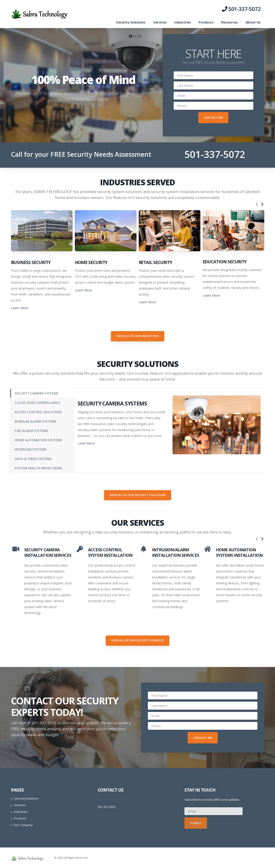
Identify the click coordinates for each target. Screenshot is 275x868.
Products (206, 22)
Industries (183, 22)
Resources (229, 22)
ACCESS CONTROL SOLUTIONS (38, 412)
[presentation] (257, 204)
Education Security (225, 262)
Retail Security (155, 262)
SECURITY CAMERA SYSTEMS (37, 393)
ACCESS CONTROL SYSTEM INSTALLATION (110, 552)
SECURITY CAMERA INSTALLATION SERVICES (48, 552)
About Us (253, 22)
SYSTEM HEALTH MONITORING (38, 468)
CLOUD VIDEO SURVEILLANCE (37, 403)
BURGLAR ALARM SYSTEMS (35, 421)
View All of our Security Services (137, 640)
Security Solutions (131, 22)
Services (160, 22)
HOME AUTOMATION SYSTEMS (38, 440)
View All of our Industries (138, 336)
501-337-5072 (244, 9)
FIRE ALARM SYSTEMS (31, 431)
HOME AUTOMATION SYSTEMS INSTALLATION (239, 552)
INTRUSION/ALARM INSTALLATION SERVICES (175, 552)
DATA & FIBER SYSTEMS (33, 459)
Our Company (23, 825)
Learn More (20, 308)
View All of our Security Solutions (138, 495)
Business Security (31, 262)
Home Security (91, 262)
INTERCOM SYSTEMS (31, 449)
